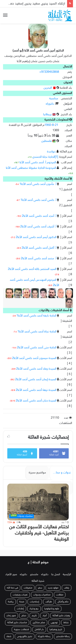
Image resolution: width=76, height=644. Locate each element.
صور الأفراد (11, 575)
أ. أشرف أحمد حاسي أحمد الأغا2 (38, 227)
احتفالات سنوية (21, 629)
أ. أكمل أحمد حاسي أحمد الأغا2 (39, 248)
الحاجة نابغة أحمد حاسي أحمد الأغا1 (36, 316)
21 (57, 125)
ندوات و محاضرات (60, 473)
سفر (40, 588)
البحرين (50, 88)
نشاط (66, 623)
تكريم (34, 616)
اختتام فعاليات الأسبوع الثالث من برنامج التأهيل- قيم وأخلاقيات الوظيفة (39, 533)
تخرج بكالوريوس (25, 636)
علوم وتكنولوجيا (52, 609)
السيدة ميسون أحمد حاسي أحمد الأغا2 (34, 358)
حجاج (24, 616)
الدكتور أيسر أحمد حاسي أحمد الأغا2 (36, 237)
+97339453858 (49, 72)
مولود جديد (53, 588)
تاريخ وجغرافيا (56, 629)
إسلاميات (35, 602)
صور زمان (11, 616)
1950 (48, 125)
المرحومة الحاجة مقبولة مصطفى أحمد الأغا (31, 168)
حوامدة (51, 152)
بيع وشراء (34, 609)
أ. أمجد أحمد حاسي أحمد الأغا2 (39, 216)
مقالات (60, 595)
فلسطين (48, 141)
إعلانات (20, 609)
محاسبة (54, 99)
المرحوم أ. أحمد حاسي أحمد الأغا (38, 163)
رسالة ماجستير (63, 636)
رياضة (11, 602)
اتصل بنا (56, 575)
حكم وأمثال (63, 602)
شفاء (9, 636)
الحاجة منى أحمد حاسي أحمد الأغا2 (37, 348)
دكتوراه (50, 104)
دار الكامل (39, 629)
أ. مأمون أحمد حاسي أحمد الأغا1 (38, 184)
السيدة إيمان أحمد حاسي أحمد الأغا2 (36, 380)
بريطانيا (49, 115)
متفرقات (28, 588)
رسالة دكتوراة (44, 636)
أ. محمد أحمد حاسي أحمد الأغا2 (39, 259)
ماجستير (34, 575)
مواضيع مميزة (37, 473)
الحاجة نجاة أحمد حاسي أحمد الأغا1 (37, 332)
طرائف (49, 602)
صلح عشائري (39, 623)
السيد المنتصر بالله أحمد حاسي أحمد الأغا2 (32, 269)
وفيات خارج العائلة (61, 616)
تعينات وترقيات (20, 595)
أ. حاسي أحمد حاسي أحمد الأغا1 (38, 200)
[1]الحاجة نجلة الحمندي (45, 157)
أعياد (45, 616)
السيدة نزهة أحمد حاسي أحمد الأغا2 (36, 390)
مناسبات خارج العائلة (17, 623)
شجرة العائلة (38, 581)
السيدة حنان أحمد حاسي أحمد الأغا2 (36, 401)
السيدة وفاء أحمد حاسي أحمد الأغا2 (36, 369)
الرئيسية (67, 575)
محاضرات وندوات (42, 595)
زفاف (67, 588)
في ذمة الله (12, 588)
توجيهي (54, 623)
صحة (22, 602)
